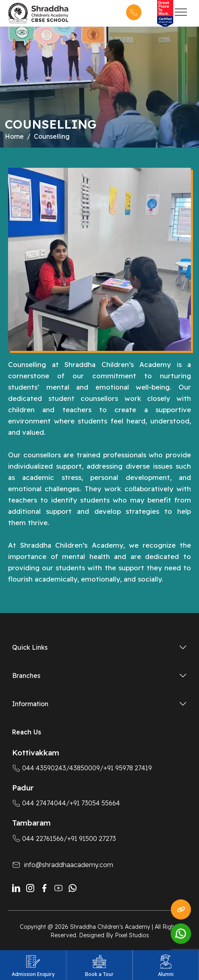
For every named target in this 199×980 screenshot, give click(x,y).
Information (30, 704)
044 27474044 (39, 803)
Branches (26, 676)
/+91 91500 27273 (90, 838)
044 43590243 (39, 768)
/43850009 (83, 768)
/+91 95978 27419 (126, 768)
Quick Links (30, 647)
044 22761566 (38, 838)
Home (14, 136)
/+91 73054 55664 (93, 803)
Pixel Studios (132, 935)
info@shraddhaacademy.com (69, 865)
